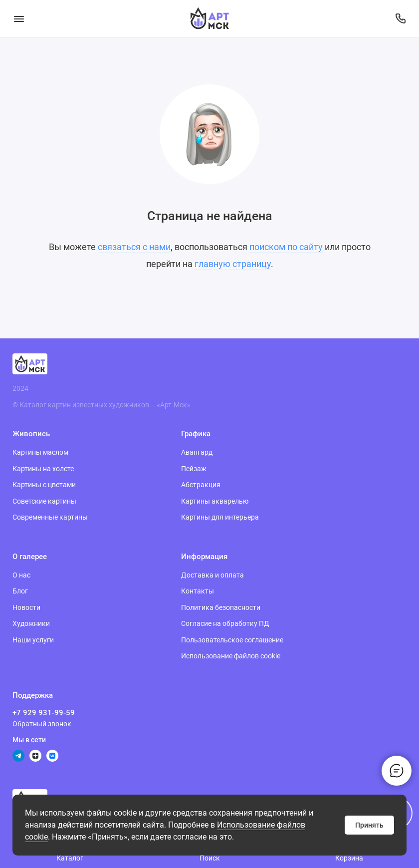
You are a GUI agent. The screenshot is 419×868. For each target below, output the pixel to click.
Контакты (198, 591)
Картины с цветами (44, 485)
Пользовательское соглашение (232, 640)
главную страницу (233, 264)
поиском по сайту (286, 247)
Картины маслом (40, 452)
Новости (26, 607)
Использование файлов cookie (231, 656)
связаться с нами (134, 247)
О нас (21, 575)
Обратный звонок (42, 724)
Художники (31, 623)
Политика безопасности (221, 607)
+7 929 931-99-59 (44, 713)
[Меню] (19, 18)
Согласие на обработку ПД (225, 623)
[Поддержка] (400, 18)
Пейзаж (194, 469)
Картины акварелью (215, 501)
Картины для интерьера (220, 517)
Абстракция (201, 485)
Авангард (197, 452)
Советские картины (44, 501)
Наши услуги (33, 640)
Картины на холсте (43, 469)
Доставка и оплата (212, 575)
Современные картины (50, 517)
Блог (20, 591)
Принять (369, 825)
